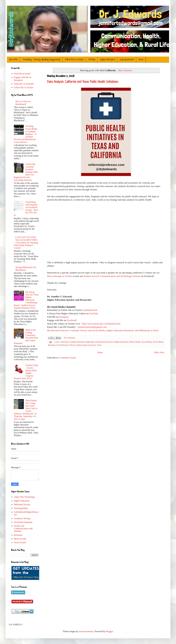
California (64, 342)
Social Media (147, 342)
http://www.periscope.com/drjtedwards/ (101, 324)
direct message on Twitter (60, 276)
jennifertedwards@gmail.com (92, 327)
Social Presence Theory (66, 345)
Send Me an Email (22, 74)
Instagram (64, 317)
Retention (18, 535)
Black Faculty (20, 539)
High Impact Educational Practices (99, 342)
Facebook (72, 320)
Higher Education (108, 60)
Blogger (109, 631)
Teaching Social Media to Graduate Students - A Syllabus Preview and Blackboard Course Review (25, 134)
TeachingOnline (21, 508)
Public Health (135, 342)
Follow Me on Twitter (74, 60)
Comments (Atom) (68, 358)
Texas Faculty (20, 542)
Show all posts (125, 70)
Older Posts (159, 352)
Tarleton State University (86, 345)
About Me (13, 60)
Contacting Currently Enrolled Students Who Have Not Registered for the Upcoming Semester (26, 172)
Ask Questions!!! (127, 60)
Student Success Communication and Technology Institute (112, 276)
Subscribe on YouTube (24, 84)
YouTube (92, 60)
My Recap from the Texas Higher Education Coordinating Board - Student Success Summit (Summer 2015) (26, 300)
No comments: (70, 338)
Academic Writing (22, 518)
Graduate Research (77, 342)
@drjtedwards (90, 310)
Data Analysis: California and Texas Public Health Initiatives (83, 82)
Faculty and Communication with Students (23, 529)
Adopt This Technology (24, 497)
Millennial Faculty (22, 505)
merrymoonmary (86, 631)
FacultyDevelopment (23, 522)
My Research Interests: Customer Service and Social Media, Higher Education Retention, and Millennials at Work (103, 330)
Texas (99, 345)
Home (141, 60)
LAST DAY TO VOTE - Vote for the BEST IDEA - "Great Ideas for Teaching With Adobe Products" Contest (26, 243)
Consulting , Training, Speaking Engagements (41, 60)
